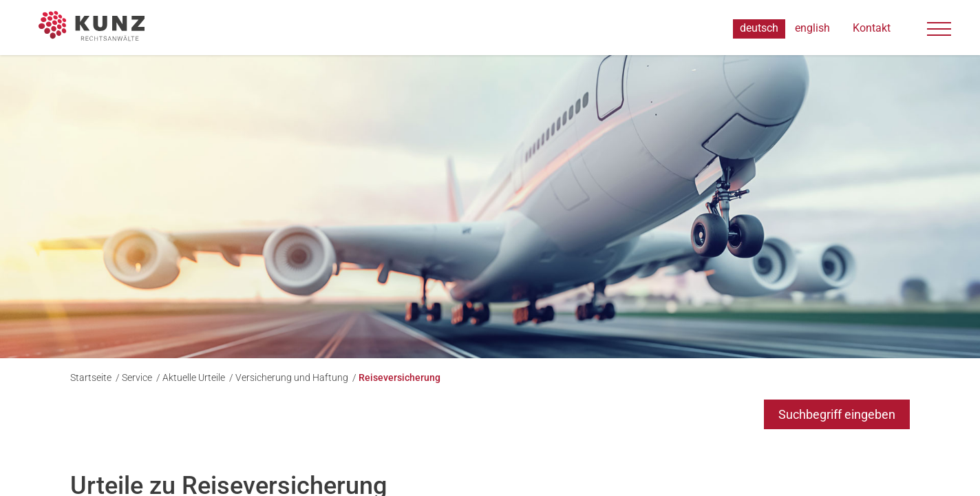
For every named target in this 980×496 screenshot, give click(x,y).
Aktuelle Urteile (195, 378)
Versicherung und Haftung (293, 378)
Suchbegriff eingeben (837, 414)
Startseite (92, 378)
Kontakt (872, 28)
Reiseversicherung (400, 378)
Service (138, 378)
